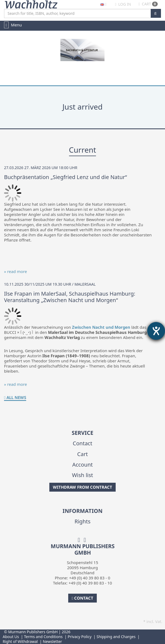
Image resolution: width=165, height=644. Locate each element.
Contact (82, 443)
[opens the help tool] (156, 331)
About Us (11, 637)
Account (82, 465)
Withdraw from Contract (82, 487)
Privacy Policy (80, 637)
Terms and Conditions (43, 637)
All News (15, 397)
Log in (123, 4)
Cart (148, 4)
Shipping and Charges (116, 637)
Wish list (82, 475)
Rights (82, 521)
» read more (16, 271)
